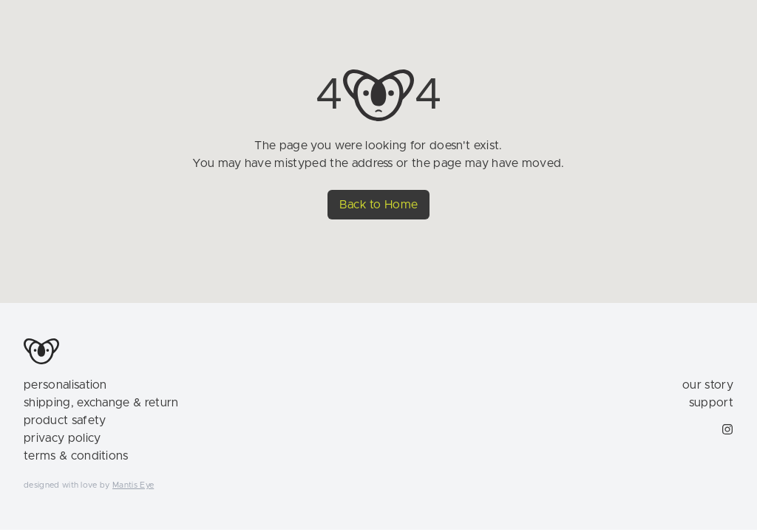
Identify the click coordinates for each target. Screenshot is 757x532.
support (711, 403)
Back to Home (379, 205)
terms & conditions (76, 456)
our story (708, 385)
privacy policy (62, 438)
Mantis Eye (133, 485)
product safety (65, 420)
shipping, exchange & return (101, 403)
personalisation (65, 385)
